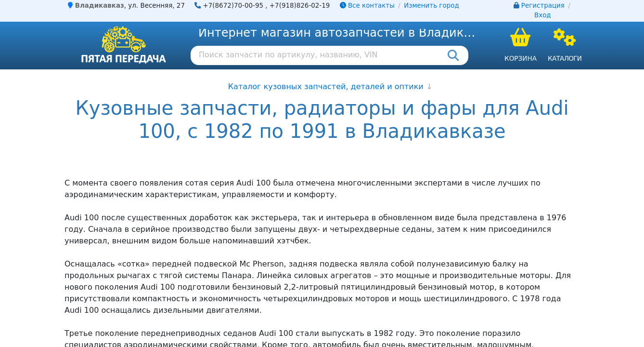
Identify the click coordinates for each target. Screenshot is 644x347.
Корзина (521, 58)
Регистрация (543, 6)
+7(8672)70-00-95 (233, 6)
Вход (543, 15)
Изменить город (431, 6)
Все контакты (367, 6)
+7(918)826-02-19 (300, 6)
